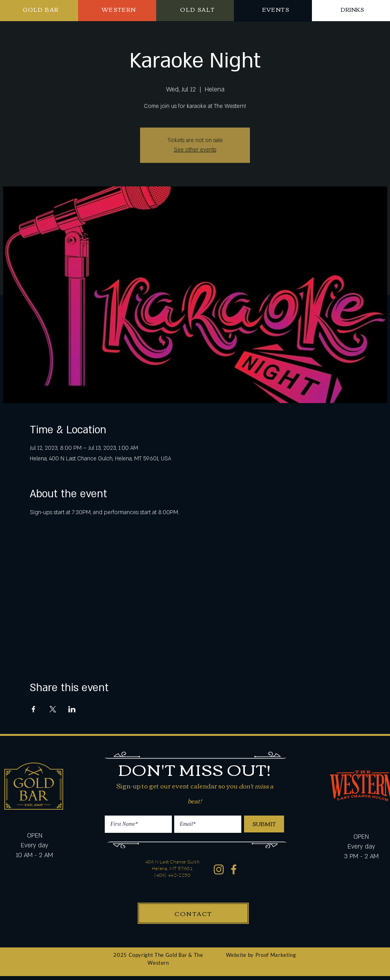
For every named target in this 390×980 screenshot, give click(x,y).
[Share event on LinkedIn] (72, 709)
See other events (195, 150)
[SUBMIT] (264, 824)
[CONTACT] (193, 913)
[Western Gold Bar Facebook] (234, 870)
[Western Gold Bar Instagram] (219, 870)
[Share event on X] (53, 709)
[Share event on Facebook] (34, 709)
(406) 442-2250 (172, 875)
